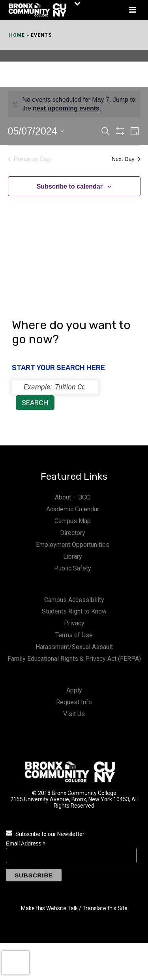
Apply (74, 690)
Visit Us (74, 714)
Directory (73, 533)
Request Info (74, 702)
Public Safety (73, 568)
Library (73, 556)
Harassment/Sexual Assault (74, 647)
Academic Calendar (73, 509)
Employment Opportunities (73, 545)
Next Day (126, 159)
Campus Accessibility (74, 600)
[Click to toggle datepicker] (36, 131)
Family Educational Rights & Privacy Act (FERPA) (74, 659)
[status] (55, 387)
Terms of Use (74, 635)
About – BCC (72, 497)
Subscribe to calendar (70, 186)
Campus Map (73, 521)
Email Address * (25, 843)
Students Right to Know (74, 611)
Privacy (74, 623)
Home (17, 35)
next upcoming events (66, 108)
